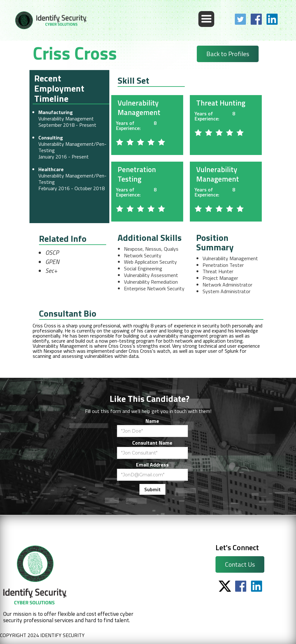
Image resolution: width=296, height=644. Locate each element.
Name (152, 421)
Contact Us (240, 564)
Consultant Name (152, 443)
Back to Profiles (228, 54)
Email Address (152, 465)
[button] (206, 19)
